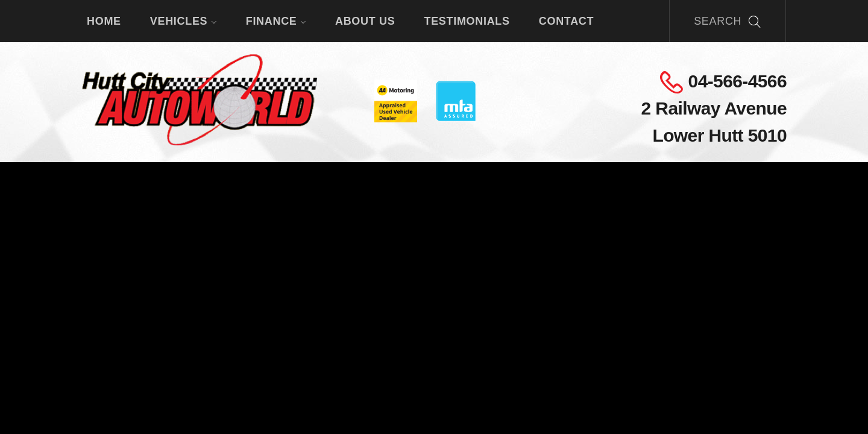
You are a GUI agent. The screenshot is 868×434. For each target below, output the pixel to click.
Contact (566, 21)
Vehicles (184, 21)
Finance (276, 21)
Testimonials (467, 21)
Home (104, 21)
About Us (365, 21)
